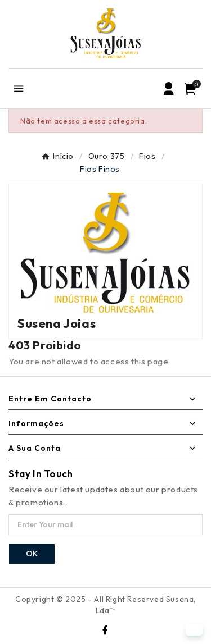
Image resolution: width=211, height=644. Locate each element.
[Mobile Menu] (18, 88)
